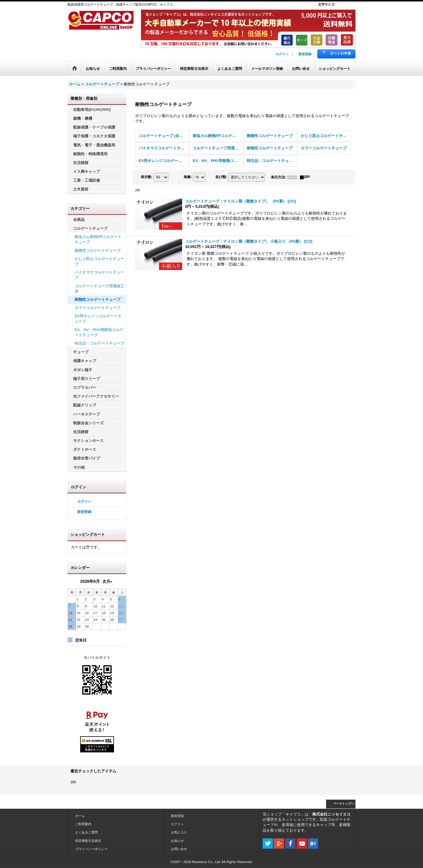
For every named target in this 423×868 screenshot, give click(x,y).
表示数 (147, 177)
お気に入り (179, 832)
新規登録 (305, 54)
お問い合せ (179, 849)
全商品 (79, 220)
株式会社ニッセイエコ (331, 814)
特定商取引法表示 (88, 841)
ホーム (80, 816)
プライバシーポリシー (91, 849)
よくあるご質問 (87, 832)
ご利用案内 (83, 824)
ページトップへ (344, 804)
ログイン (282, 54)
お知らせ (177, 841)
